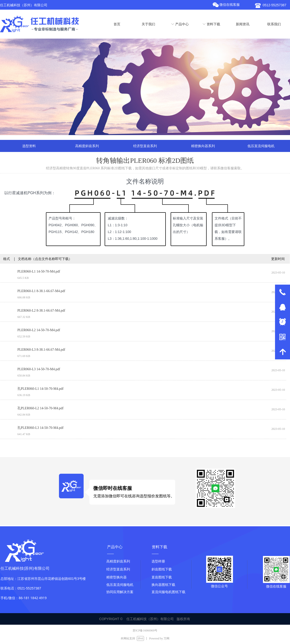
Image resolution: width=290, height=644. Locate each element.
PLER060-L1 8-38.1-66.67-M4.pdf (41, 291)
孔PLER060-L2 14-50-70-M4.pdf (40, 408)
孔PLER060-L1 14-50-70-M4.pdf (40, 389)
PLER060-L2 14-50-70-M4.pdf (39, 330)
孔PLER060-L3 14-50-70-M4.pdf (40, 428)
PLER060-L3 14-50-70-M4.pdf (39, 369)
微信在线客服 (230, 5)
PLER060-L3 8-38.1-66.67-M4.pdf (41, 350)
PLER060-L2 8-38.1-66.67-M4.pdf (41, 311)
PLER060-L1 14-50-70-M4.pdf (39, 271)
